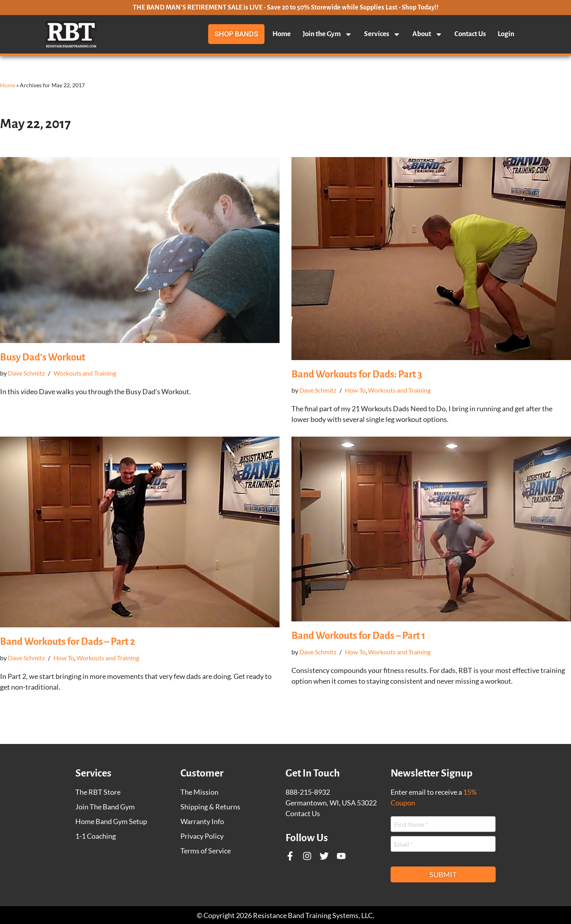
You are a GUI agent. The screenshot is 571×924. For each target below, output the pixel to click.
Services (382, 34)
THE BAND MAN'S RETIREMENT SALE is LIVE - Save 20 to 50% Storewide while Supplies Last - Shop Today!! (286, 8)
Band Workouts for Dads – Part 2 (68, 641)
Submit (443, 874)
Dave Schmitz (26, 373)
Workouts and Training (85, 373)
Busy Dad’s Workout (43, 357)
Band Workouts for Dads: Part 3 (357, 374)
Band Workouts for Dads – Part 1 (358, 635)
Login (506, 34)
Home (282, 34)
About (427, 34)
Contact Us (470, 34)
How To (355, 390)
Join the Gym (327, 34)
